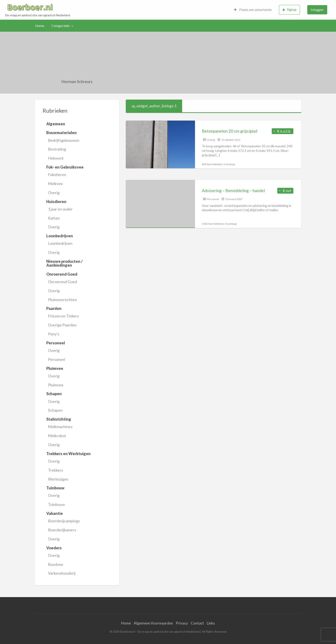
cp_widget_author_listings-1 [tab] (154, 106)
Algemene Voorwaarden (153, 623)
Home (40, 26)
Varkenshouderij (62, 573)
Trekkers (55, 470)
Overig (54, 193)
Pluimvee (56, 385)
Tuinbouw (56, 504)
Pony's (54, 334)
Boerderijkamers (62, 530)
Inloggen (317, 10)
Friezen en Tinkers (63, 316)
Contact (197, 623)
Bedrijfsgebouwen (64, 140)
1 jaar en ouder (60, 209)
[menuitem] (253, 10)
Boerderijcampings (64, 521)
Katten (54, 218)
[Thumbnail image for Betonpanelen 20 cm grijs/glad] (160, 144)
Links (211, 623)
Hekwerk (56, 158)
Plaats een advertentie (253, 10)
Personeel (57, 359)
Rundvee (56, 564)
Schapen (55, 410)
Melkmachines (60, 427)
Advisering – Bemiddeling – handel (233, 191)
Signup (289, 10)
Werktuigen (58, 479)
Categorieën (61, 26)
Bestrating (57, 149)
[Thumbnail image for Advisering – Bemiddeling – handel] (160, 204)
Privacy (182, 623)
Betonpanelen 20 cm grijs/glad (230, 131)
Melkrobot (57, 436)
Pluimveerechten (62, 300)
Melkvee (55, 184)
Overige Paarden (62, 325)
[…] (218, 155)
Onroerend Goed (62, 282)
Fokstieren (57, 175)
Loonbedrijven (60, 243)
